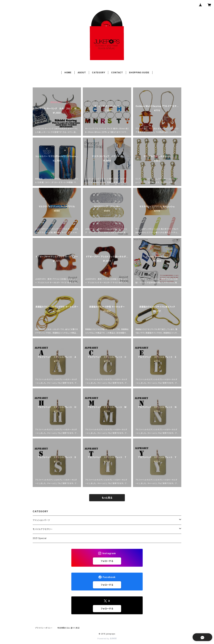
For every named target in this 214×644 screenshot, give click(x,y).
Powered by (107, 639)
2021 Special (40, 538)
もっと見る (107, 498)
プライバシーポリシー (44, 628)
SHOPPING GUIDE (139, 72)
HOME (68, 72)
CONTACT (117, 72)
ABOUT (82, 72)
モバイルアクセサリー (43, 529)
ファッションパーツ (41, 520)
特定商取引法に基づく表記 (69, 628)
